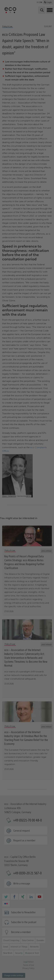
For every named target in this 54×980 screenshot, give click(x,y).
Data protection (29, 974)
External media (41, 938)
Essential (9, 938)
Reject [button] (27, 964)
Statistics (24, 938)
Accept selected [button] (27, 956)
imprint (37, 974)
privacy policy (43, 935)
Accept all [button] (27, 947)
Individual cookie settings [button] (27, 970)
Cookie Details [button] (19, 974)
